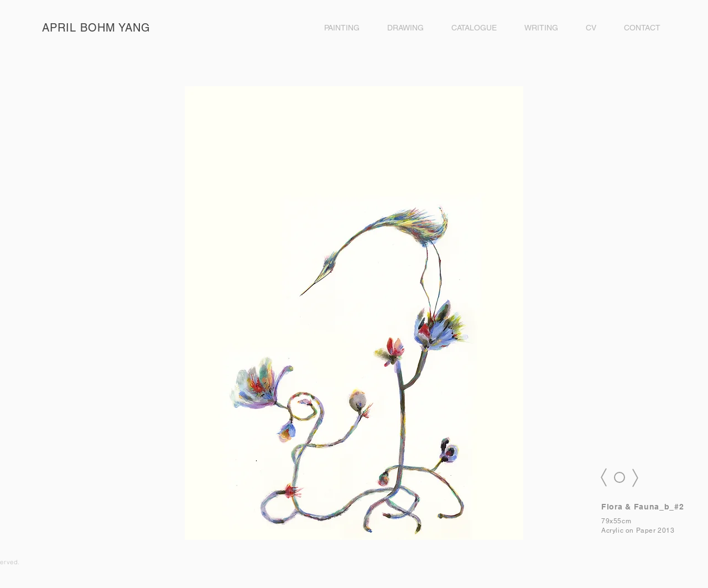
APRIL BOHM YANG (96, 28)
